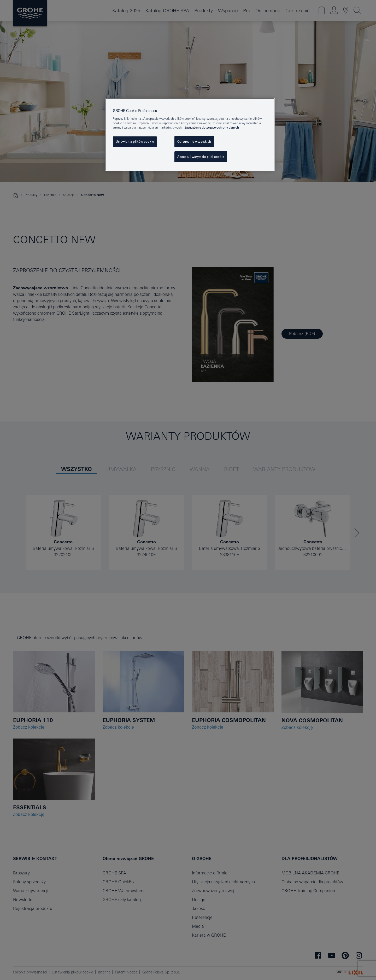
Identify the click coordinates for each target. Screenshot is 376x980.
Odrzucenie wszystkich (194, 142)
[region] (190, 135)
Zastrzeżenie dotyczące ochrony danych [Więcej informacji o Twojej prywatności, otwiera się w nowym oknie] (212, 127)
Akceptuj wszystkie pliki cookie (201, 157)
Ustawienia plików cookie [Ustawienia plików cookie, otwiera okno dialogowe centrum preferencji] (135, 142)
